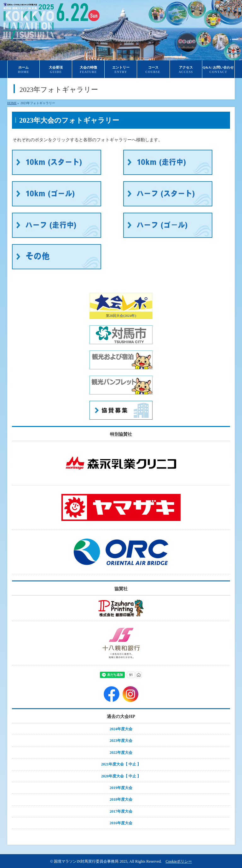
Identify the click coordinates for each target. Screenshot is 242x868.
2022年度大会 (121, 753)
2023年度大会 (121, 741)
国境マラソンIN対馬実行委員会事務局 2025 (91, 861)
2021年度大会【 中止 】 (121, 764)
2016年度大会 (121, 823)
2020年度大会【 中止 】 (121, 776)
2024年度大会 (121, 729)
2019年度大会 (121, 788)
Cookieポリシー (179, 861)
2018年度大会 (121, 799)
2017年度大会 (121, 811)
